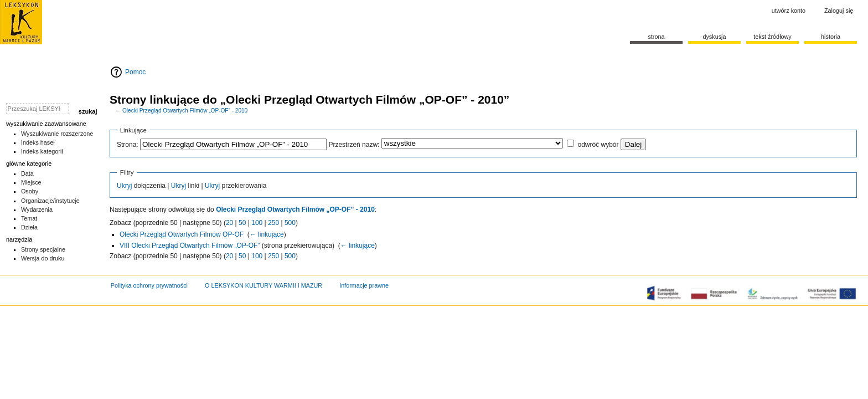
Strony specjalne (43, 249)
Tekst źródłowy (773, 37)
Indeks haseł (38, 142)
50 (242, 223)
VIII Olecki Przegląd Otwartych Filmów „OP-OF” (190, 245)
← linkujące (267, 234)
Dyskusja (714, 37)
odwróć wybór (598, 145)
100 (257, 223)
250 (273, 223)
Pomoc (135, 72)
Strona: (128, 145)
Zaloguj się (839, 11)
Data (27, 173)
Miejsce (31, 182)
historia (831, 37)
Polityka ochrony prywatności (149, 285)
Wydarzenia (37, 209)
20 (229, 223)
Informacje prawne (364, 285)
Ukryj (124, 186)
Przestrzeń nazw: (354, 145)
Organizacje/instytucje (50, 201)
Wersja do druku (43, 258)
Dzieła (29, 227)
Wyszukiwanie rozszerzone (57, 134)
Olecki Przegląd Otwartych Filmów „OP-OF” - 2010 (185, 111)
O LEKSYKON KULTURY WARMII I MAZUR (263, 285)
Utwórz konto (789, 11)
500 (290, 223)
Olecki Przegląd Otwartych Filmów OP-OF (182, 234)
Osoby (30, 191)
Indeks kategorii (42, 151)
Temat (29, 218)
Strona (656, 37)
